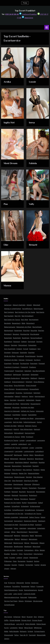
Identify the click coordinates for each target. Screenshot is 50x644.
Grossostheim (34, 389)
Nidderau (15, 473)
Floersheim (34, 364)
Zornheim (20, 550)
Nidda (43, 470)
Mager (21, 628)
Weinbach (24, 539)
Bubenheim (8, 338)
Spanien (14, 565)
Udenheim (23, 528)
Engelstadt (20, 356)
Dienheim (14, 345)
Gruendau (19, 393)
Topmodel (32, 635)
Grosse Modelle (15, 620)
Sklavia (21, 601)
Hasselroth (21, 400)
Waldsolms (25, 536)
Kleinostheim (9, 433)
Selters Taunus (34, 517)
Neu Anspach (17, 470)
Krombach (30, 437)
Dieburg (7, 345)
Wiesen (42, 543)
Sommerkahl (9, 521)
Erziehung (8, 586)
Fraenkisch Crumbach (12, 367)
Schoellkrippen (30, 510)
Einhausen (15, 353)
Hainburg (25, 396)
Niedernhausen (19, 477)
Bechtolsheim (34, 320)
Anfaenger (17, 617)
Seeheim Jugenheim (11, 517)
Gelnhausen (17, 375)
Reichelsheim (41, 492)
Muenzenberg (17, 466)
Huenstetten (32, 415)
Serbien (37, 561)
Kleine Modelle (30, 624)
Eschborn (37, 360)
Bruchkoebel (35, 334)
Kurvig (6, 628)
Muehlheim (34, 462)
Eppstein (40, 356)
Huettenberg (9, 418)
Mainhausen (18, 455)
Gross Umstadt (31, 386)
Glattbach (34, 378)
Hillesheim (8, 408)
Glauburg (42, 378)
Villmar (13, 532)
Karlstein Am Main (10, 426)
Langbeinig (14, 628)
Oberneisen (8, 484)
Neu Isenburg (27, 470)
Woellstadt (28, 547)
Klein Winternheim (26, 429)
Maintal (26, 455)
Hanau (6, 400)
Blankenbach (9, 331)
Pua (6, 204)
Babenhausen (38, 309)
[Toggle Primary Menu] (47, 27)
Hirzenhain (16, 408)
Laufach (7, 444)
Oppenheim (8, 488)
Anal (6, 583)
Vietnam (13, 569)
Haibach (18, 396)
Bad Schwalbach (28, 316)
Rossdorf (32, 499)
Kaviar (21, 590)
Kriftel (23, 437)
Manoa (7, 285)
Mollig (6, 631)
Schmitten (8, 510)
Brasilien (7, 554)
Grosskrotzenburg (22, 389)
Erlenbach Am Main (11, 360)
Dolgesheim (32, 345)
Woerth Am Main (10, 550)
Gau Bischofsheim (39, 371)
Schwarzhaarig (40, 631)
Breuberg (16, 334)
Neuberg (36, 470)
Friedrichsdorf (9, 371)
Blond (24, 617)
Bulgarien (14, 554)
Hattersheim (30, 400)
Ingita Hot (9, 122)
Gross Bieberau (39, 382)
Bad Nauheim (9, 316)
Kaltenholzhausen (30, 422)
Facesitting (16, 586)
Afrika (37, 550)
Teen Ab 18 (24, 635)
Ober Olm (8, 481)
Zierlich (7, 639)
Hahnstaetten (9, 396)
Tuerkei (37, 565)
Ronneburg (24, 499)
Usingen (7, 532)
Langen (22, 440)
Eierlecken (35, 583)
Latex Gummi (18, 594)
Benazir (33, 245)
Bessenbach (16, 323)
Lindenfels (39, 448)
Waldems (17, 536)
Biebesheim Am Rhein (24, 327)
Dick (35, 617)
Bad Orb (18, 316)
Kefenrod (21, 426)
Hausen (38, 400)
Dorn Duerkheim (10, 349)
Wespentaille (41, 635)
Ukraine (43, 565)
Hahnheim (37, 393)
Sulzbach (38, 525)
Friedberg (33, 367)
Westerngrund (18, 543)
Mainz (31, 455)
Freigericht (24, 367)
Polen (15, 561)
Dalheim (24, 342)
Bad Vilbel (25, 320)
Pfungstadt (42, 488)
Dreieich (19, 349)
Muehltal (42, 462)
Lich (29, 444)
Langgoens (41, 440)
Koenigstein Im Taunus (12, 437)
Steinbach (42, 521)
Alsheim (29, 305)
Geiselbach (8, 375)
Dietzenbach (23, 345)
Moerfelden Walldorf (22, 462)
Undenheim (41, 528)
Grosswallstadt (9, 393)
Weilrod (17, 539)
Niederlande (34, 558)
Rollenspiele (32, 597)
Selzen (43, 517)
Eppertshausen (30, 356)
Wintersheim (8, 547)
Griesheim (29, 382)
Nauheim (36, 466)
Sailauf (40, 503)
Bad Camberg (9, 312)
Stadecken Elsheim (30, 521)
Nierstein (29, 477)
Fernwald (16, 364)
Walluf (32, 536)
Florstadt (42, 364)
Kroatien (12, 558)
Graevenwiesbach (18, 382)
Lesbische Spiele (29, 594)
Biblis (23, 323)
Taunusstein (8, 528)
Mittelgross (38, 628)
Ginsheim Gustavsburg (12, 378)
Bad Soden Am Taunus (12, 320)
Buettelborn (8, 342)
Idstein (16, 418)
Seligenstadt (24, 517)
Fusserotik (40, 586)
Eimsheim (7, 353)
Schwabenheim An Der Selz (14, 514)
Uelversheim (32, 528)
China (21, 554)
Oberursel (28, 484)
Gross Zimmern (9, 389)
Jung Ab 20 (20, 624)
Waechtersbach (22, 532)
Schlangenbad (35, 506)
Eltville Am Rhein (10, 356)
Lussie (32, 82)
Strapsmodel (9, 635)
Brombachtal (25, 334)
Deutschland (28, 554)
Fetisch (33, 586)
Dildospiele (20, 583)
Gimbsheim (34, 375)
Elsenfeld (31, 353)
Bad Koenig (40, 312)
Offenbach (36, 484)
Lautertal (14, 444)
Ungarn (7, 569)
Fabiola (33, 163)
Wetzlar (27, 543)
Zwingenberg (29, 550)
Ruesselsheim (32, 503)
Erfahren (41, 617)
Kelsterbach (8, 429)
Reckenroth (31, 492)
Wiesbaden (34, 543)
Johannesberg (40, 418)
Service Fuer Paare (11, 601)
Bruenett (30, 617)
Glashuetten (25, 378)
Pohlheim (7, 492)
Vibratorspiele (38, 601)
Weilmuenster (9, 539)
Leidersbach (23, 444)
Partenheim (33, 488)
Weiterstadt (8, 543)
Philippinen (8, 561)
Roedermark (8, 499)
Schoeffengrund (18, 510)
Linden (32, 448)
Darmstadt (32, 342)
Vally (32, 204)
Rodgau (17, 499)
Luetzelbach (39, 451)
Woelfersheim (18, 547)
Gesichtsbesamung (11, 590)
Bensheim (8, 323)
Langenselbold (31, 440)
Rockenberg (24, 495)
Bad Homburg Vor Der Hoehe (25, 312)
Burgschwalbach (36, 338)
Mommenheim (9, 462)
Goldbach (8, 382)
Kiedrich (16, 429)
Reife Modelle (14, 631)
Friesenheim (19, 371)
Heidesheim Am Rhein (12, 404)
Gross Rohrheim (19, 386)
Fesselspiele (25, 586)
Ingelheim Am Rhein (27, 418)
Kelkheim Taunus (31, 426)
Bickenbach (30, 323)
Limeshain (25, 448)
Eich (39, 349)
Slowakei (7, 565)
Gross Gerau (8, 386)
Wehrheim (38, 536)
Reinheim (7, 495)
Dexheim (39, 342)
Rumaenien (22, 561)
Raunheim (22, 492)
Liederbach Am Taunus (12, 448)
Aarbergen (8, 305)
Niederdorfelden (34, 473)
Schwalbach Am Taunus (33, 514)
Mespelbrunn (39, 455)
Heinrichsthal (25, 404)
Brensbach (8, 334)
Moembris (30, 459)
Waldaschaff (9, 536)
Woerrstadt (36, 547)
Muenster (7, 466)
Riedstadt (15, 495)
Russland (30, 561)
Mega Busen (29, 628)
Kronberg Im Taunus (11, 440)
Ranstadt (15, 492)
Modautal (23, 459)
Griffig (6, 620)
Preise (25, 3)
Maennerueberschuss (12, 597)
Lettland (19, 558)
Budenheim (17, 338)
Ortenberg (17, 488)
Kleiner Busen (41, 624)
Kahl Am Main (18, 422)
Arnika (7, 82)
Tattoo (16, 635)
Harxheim (13, 400)
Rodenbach (33, 495)
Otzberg (25, 488)
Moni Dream (10, 163)
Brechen (41, 331)
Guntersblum (28, 393)
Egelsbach (33, 349)
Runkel (24, 503)
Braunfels (34, 331)
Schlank (30, 631)
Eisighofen (24, 353)
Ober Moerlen (38, 477)
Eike (6, 245)
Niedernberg (9, 477)
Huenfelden (16, 415)
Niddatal (7, 473)
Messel (7, 459)
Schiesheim (25, 506)
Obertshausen (18, 484)
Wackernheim (33, 532)
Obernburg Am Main (31, 481)
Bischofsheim (37, 327)
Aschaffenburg (27, 309)
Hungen (24, 415)
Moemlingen (39, 459)
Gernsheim (26, 375)
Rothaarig (23, 631)
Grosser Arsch (26, 620)
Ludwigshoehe (29, 451)
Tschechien (29, 565)
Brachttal (26, 331)
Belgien (42, 550)
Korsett (40, 590)
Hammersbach (40, 396)
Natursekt (24, 597)
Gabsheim (28, 371)
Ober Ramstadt (17, 481)
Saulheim (7, 506)
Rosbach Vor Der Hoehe (12, 503)
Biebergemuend (10, 327)
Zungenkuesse (9, 605)
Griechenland (38, 554)
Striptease (28, 601)
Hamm (31, 396)
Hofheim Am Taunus (28, 411)
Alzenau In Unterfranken (13, 309)
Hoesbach (8, 415)
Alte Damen (8, 617)
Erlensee (22, 360)
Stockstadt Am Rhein (27, 525)
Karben (39, 422)
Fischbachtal (24, 364)
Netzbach (8, 470)
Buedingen (26, 338)
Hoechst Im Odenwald (12, 411)
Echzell (26, 349)
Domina (28, 583)
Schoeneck (40, 510)
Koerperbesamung (31, 590)
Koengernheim (30, 433)
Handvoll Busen (10, 624)
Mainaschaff (8, 455)
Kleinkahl (37, 429)
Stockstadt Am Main (11, 525)
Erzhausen (29, 360)
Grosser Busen (37, 620)
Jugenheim (8, 422)
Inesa (32, 122)
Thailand (21, 565)
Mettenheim (14, 459)
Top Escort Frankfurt (25, 11)
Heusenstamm (35, 404)
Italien (6, 558)
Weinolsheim (33, 539)
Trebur (16, 528)
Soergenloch (18, 521)
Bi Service (12, 583)
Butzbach (17, 342)
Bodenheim (18, 331)
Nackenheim (27, 466)
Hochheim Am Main (27, 408)
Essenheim (8, 364)
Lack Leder (8, 594)
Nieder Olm (23, 473)
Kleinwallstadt (19, 433)
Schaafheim (16, 506)
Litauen (26, 558)
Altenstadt (37, 305)
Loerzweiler (19, 451)
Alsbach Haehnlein (19, 305)
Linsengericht (9, 451)
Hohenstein (40, 411)
